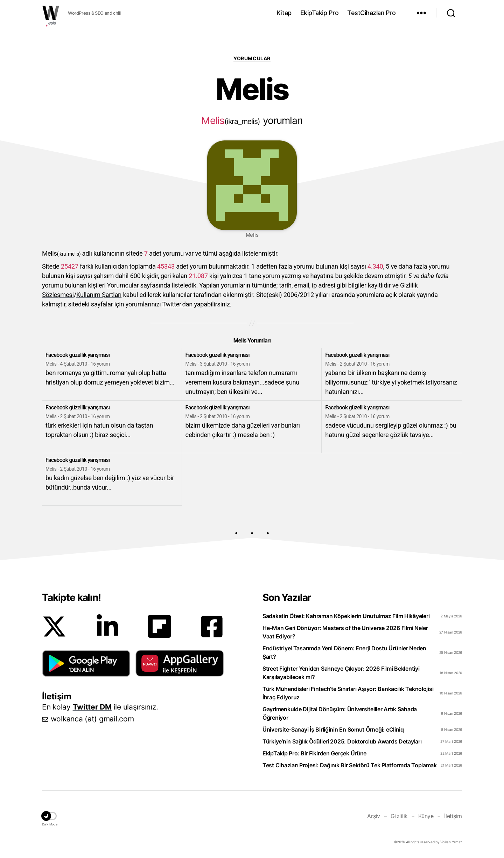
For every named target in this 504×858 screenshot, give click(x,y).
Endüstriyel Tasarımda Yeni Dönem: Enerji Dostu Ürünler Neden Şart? (344, 652)
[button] (86, 663)
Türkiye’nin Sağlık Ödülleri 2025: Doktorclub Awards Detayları (342, 741)
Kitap (284, 13)
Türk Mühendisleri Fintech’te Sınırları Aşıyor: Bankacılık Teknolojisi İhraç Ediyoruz (348, 693)
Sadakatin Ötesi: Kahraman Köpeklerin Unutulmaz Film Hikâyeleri (346, 616)
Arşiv (374, 816)
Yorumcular (252, 58)
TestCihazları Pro (372, 13)
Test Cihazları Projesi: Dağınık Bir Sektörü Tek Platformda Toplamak (350, 765)
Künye (426, 816)
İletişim (453, 816)
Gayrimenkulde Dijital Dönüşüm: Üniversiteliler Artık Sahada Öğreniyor (340, 713)
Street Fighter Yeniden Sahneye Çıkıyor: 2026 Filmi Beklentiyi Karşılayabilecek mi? (341, 673)
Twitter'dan (178, 304)
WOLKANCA (51, 13)
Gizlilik (399, 816)
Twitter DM (92, 707)
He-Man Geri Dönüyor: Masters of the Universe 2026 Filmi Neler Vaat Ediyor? (345, 632)
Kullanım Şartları (99, 295)
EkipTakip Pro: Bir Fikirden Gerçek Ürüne (314, 753)
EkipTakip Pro (320, 13)
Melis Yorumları (252, 341)
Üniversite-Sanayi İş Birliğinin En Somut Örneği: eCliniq (333, 729)
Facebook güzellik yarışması (78, 355)
